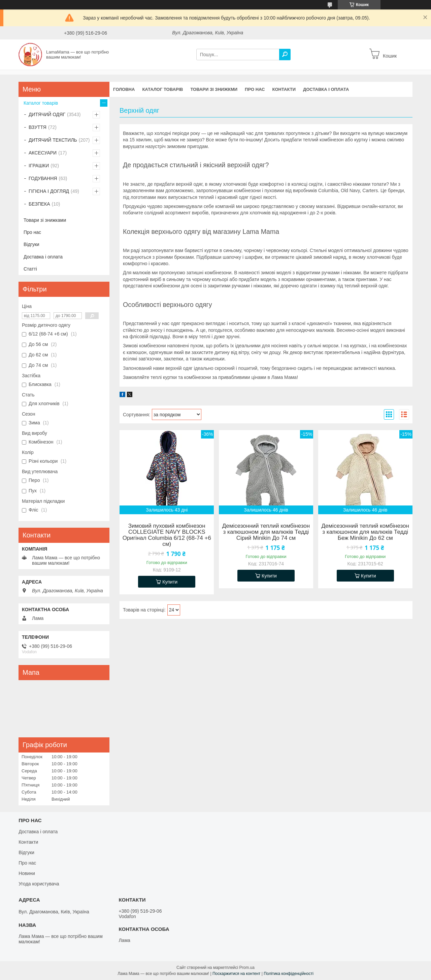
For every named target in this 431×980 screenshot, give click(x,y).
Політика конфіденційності (289, 974)
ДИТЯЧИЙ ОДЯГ (47, 114)
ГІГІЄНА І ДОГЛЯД (49, 191)
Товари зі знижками (45, 220)
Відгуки (31, 244)
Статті (30, 269)
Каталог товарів (162, 89)
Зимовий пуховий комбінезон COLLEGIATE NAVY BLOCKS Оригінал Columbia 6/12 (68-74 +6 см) (167, 535)
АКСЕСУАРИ (43, 153)
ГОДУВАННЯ (43, 178)
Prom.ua (247, 968)
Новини (27, 873)
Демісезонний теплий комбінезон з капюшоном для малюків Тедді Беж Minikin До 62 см (365, 532)
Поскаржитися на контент (236, 974)
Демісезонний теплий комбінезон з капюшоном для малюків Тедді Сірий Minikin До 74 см (266, 532)
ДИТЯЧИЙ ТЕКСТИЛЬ (53, 140)
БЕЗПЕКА (39, 204)
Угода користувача (39, 884)
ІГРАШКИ (39, 166)
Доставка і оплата (326, 89)
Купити (170, 582)
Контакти (284, 89)
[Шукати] (285, 55)
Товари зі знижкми (214, 89)
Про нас (255, 89)
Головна (124, 89)
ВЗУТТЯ (38, 127)
